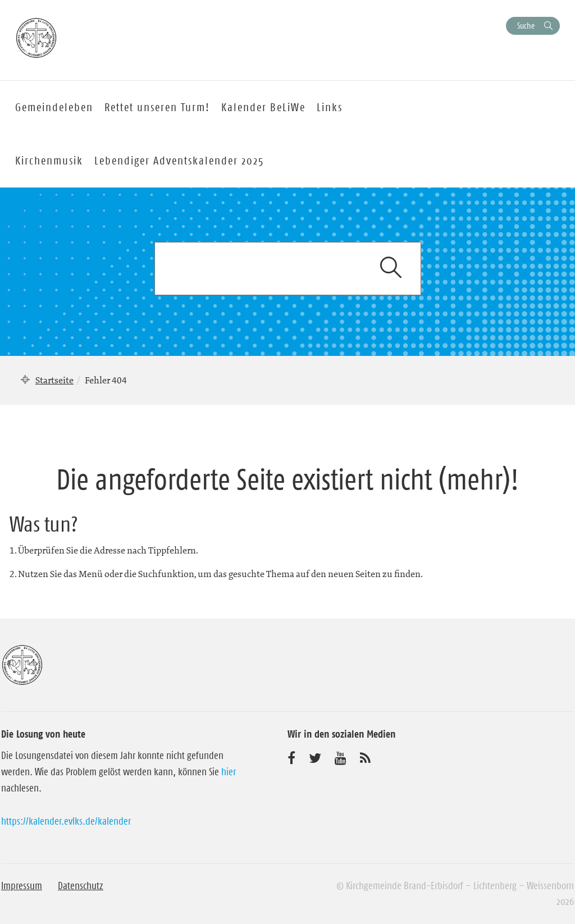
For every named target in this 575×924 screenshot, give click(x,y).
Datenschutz (81, 886)
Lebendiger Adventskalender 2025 (179, 161)
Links (330, 107)
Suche (526, 26)
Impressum (22, 886)
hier (229, 772)
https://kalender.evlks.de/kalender (66, 821)
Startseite (54, 380)
